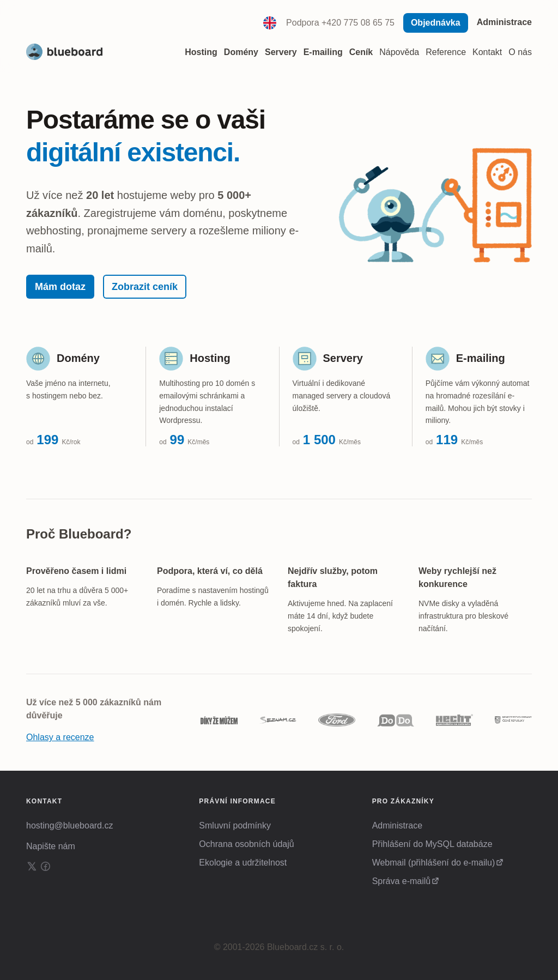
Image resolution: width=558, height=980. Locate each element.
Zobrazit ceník (145, 287)
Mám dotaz (60, 287)
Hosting (210, 358)
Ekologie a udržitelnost (243, 863)
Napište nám (51, 846)
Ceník (361, 52)
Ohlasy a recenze (60, 737)
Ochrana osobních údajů (246, 844)
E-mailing (481, 358)
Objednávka (436, 23)
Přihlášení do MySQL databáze (432, 844)
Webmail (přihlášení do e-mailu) (434, 863)
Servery (343, 358)
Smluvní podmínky (235, 825)
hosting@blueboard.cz (69, 825)
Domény (78, 358)
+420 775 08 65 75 (358, 23)
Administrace (504, 22)
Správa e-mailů (402, 881)
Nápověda (399, 52)
